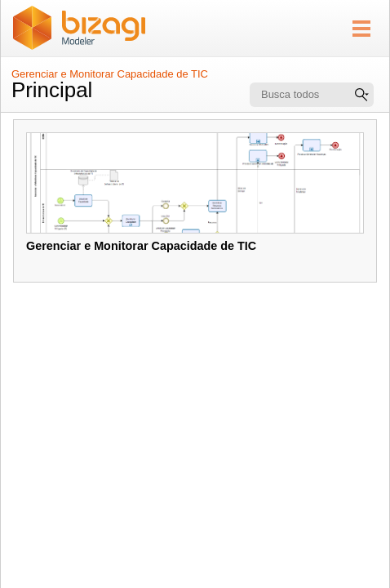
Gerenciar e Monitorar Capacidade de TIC (110, 74)
